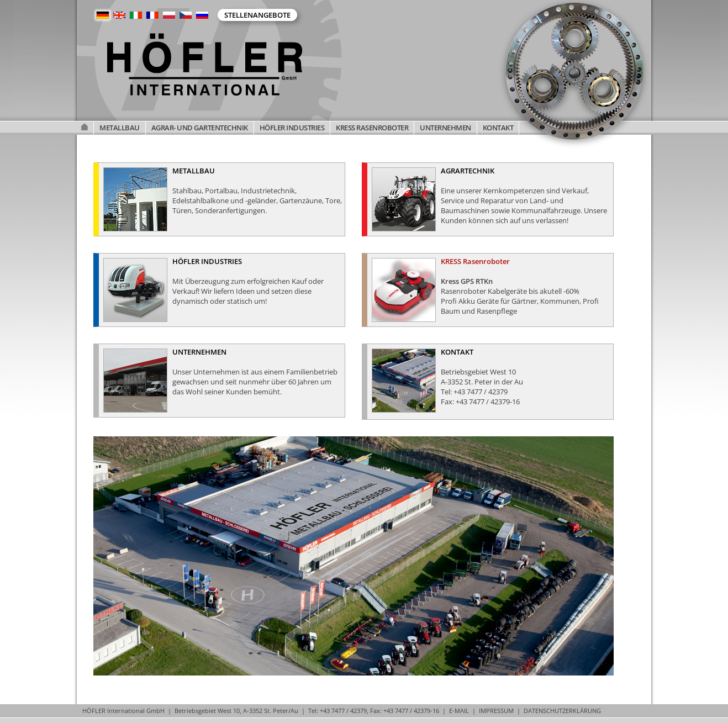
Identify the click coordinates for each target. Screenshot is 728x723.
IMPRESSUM (496, 711)
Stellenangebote (257, 15)
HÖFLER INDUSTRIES (292, 128)
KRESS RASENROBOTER (372, 128)
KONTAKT (498, 128)
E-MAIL (459, 711)
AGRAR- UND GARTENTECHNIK (200, 128)
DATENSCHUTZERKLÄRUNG (562, 711)
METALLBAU (120, 128)
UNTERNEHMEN (445, 128)
